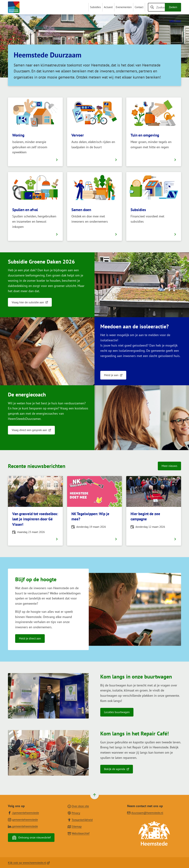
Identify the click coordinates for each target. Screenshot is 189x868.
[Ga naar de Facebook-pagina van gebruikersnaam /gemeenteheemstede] (23, 813)
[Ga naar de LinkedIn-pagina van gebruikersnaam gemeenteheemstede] (23, 826)
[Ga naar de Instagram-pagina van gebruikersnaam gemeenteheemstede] (23, 819)
